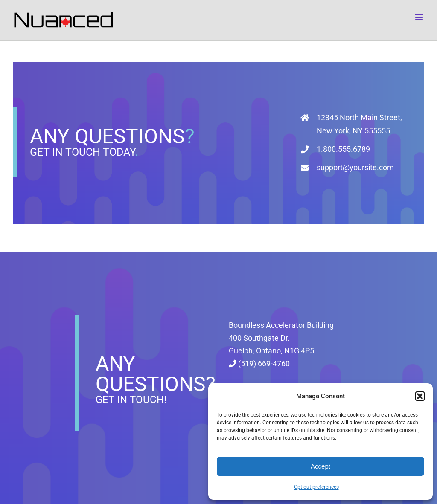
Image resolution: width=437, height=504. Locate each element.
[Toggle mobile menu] (420, 17)
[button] (420, 396)
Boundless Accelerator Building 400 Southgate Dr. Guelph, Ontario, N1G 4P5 (281, 338)
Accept (320, 466)
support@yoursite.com (355, 167)
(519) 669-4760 (259, 364)
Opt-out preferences (316, 487)
